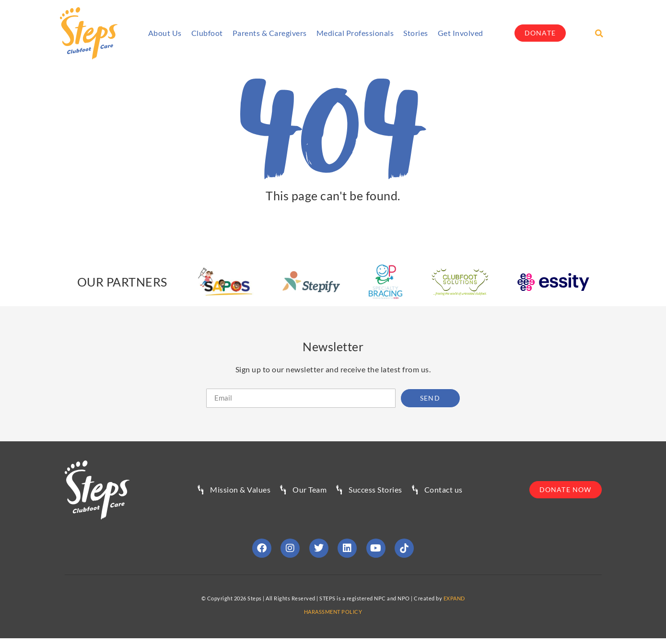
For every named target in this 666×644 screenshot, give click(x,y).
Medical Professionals (355, 33)
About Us (165, 33)
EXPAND (454, 598)
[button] (599, 34)
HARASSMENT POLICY (333, 612)
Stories (416, 33)
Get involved (461, 33)
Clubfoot (207, 33)
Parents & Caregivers (270, 33)
